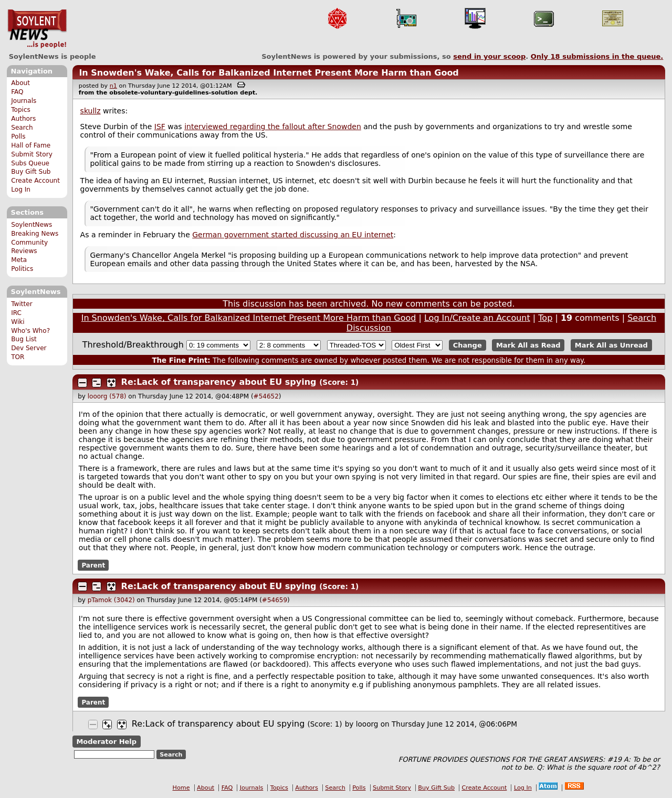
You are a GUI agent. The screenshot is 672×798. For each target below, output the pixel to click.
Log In (21, 190)
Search (22, 128)
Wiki (18, 322)
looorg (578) (107, 396)
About (20, 83)
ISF (160, 127)
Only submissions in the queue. (597, 56)
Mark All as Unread (611, 345)
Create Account (35, 181)
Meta (19, 260)
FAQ (17, 92)
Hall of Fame (31, 145)
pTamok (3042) (111, 600)
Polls (18, 136)
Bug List (24, 339)
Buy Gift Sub (31, 172)
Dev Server (29, 348)
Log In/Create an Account (477, 318)
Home (181, 788)
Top (545, 318)
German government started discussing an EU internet (293, 235)
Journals (24, 101)
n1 (113, 86)
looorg (367, 724)
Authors (23, 119)
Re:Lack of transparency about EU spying (219, 382)
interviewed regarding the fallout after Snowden (273, 127)
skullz (91, 111)
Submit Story (32, 154)
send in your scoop (489, 56)
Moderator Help (106, 742)
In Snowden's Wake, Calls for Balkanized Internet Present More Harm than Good (269, 73)
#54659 (275, 600)
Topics (21, 110)
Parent (93, 565)
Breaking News (35, 234)
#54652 (266, 396)
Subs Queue (30, 163)
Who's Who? (30, 331)
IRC (16, 313)
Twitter (22, 304)
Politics (22, 269)
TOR (18, 357)
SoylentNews (37, 29)
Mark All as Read (528, 345)
